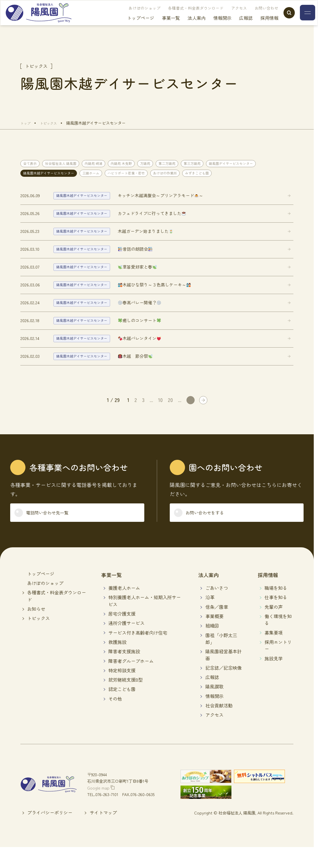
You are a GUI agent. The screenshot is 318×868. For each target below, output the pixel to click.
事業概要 (214, 636)
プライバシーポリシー (50, 833)
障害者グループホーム (131, 681)
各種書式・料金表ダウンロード (184, 16)
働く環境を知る (278, 639)
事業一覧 (159, 25)
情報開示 (210, 25)
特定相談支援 (122, 690)
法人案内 (185, 25)
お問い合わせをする (212, 531)
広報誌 (234, 25)
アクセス (227, 16)
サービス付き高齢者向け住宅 (138, 652)
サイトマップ (103, 833)
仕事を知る (276, 617)
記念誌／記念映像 (224, 688)
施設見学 (274, 678)
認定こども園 (122, 709)
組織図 (212, 646)
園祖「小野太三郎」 (221, 658)
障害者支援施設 (124, 671)
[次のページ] (190, 416)
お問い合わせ (255, 16)
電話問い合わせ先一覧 (55, 531)
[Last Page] (203, 416)
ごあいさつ (217, 608)
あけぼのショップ (133, 16)
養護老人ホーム (124, 608)
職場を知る (276, 608)
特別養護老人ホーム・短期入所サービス (145, 621)
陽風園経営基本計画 (224, 675)
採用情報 (257, 25)
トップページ (129, 25)
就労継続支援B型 (126, 699)
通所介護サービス (126, 643)
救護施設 (117, 662)
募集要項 (274, 652)
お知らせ (36, 629)
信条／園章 (217, 627)
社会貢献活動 (219, 725)
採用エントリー (278, 665)
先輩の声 (274, 627)
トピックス (38, 638)
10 (160, 416)
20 (170, 416)
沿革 (210, 617)
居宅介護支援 (122, 633)
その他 (115, 718)
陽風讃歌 (214, 707)
